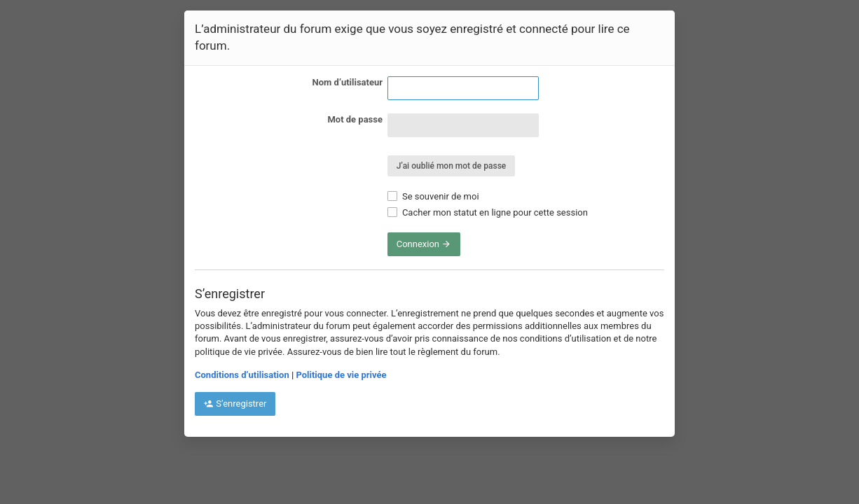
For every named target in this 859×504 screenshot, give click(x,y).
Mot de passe (355, 119)
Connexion (424, 244)
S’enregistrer (235, 404)
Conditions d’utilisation (242, 375)
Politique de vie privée (341, 375)
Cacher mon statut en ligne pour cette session (488, 212)
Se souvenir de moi (433, 196)
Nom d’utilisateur (348, 82)
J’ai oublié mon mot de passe (452, 166)
